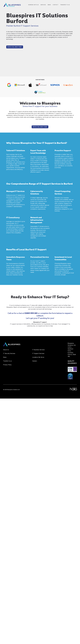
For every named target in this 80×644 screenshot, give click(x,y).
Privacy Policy (7, 365)
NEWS (49, 5)
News (5, 357)
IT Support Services (38, 353)
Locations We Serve (38, 357)
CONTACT (56, 5)
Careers (35, 361)
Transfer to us (65, 5)
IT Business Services (38, 350)
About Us (6, 350)
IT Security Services (9, 353)
